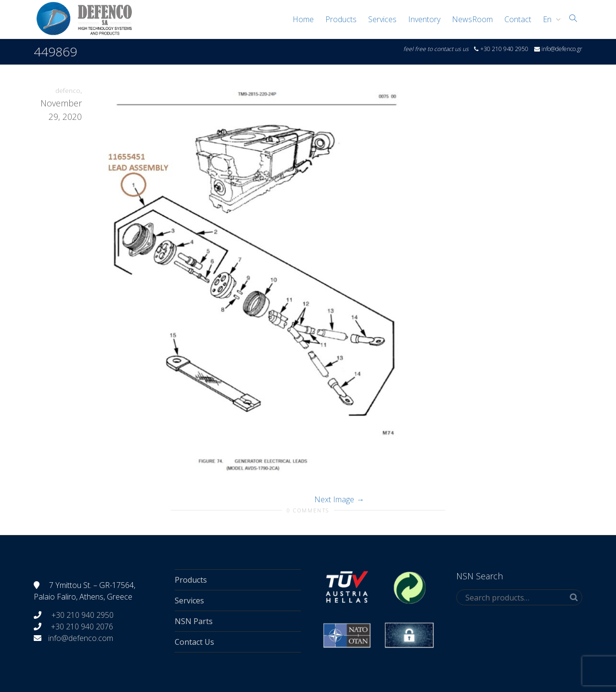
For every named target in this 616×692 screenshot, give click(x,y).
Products (341, 19)
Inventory (424, 19)
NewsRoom (472, 19)
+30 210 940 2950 (82, 615)
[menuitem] (549, 19)
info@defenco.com (81, 638)
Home (303, 19)
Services (382, 19)
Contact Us (194, 642)
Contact (518, 19)
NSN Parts (194, 621)
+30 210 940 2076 (82, 627)
